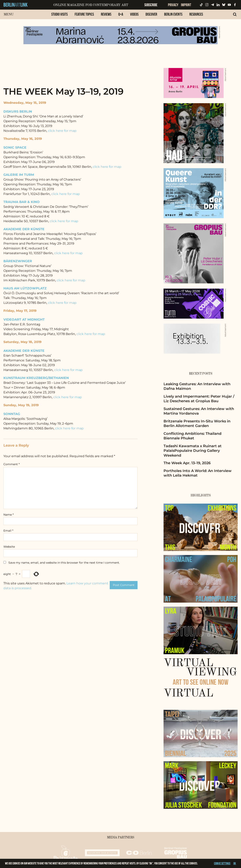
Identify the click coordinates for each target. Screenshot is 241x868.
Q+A (121, 14)
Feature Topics (84, 14)
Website (9, 547)
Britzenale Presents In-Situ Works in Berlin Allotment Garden (197, 423)
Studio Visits (59, 14)
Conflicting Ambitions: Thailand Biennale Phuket (192, 436)
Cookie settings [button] (222, 863)
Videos (134, 14)
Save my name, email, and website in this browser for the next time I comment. (64, 563)
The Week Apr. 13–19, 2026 (187, 463)
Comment (12, 464)
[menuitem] (59, 16)
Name (9, 515)
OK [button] (235, 863)
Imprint (186, 5)
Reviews (106, 14)
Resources (196, 14)
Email (8, 531)
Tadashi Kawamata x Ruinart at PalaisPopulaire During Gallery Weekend (193, 451)
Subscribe (151, 5)
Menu (9, 14)
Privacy (173, 5)
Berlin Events (173, 14)
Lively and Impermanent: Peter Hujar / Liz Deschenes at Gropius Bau (199, 399)
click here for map (62, 131)
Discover (151, 14)
